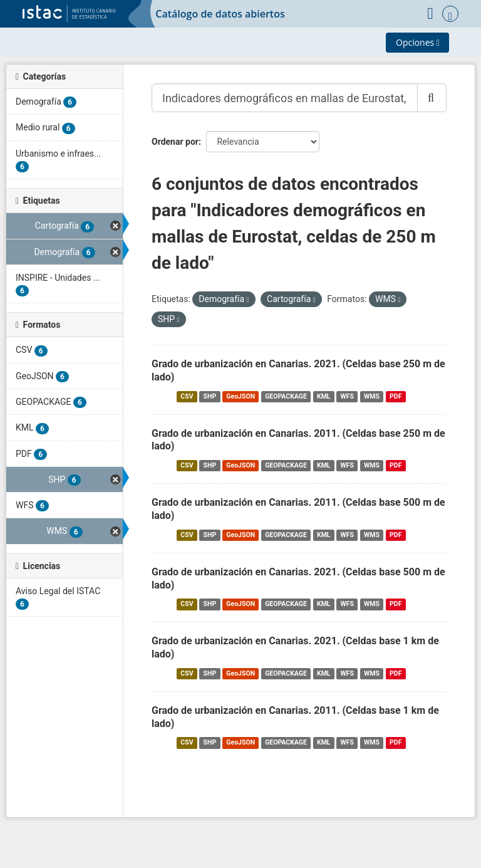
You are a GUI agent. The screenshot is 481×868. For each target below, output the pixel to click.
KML (324, 396)
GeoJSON (240, 396)
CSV (187, 396)
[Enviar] (432, 98)
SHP (210, 396)
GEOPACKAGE (286, 396)
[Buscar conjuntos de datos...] (285, 98)
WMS (372, 396)
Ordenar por (175, 142)
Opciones (418, 42)
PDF (396, 396)
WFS (347, 396)
